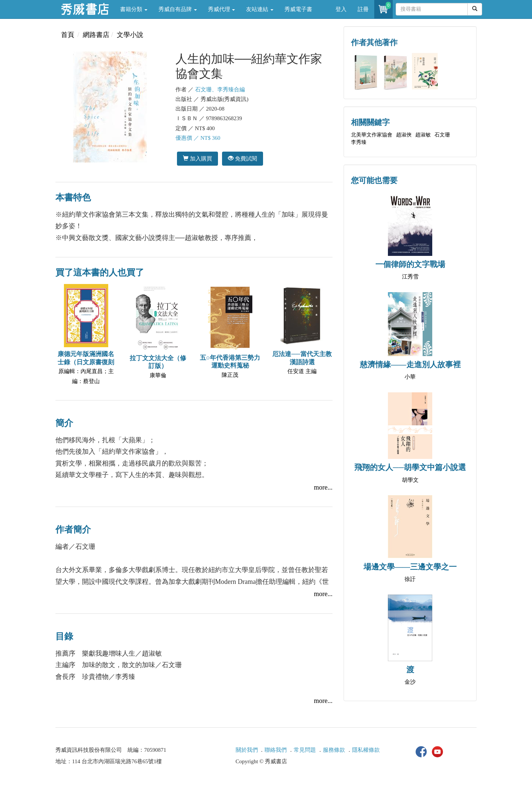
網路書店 (96, 35)
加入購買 (197, 158)
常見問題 (305, 750)
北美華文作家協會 (372, 135)
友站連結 (260, 9)
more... (323, 487)
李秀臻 (359, 142)
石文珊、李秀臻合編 (220, 89)
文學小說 (130, 35)
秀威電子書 (298, 9)
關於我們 (247, 750)
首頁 (68, 35)
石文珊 (442, 135)
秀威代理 (222, 9)
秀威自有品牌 (178, 9)
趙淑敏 (423, 135)
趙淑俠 (404, 135)
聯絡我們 (276, 750)
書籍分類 (134, 9)
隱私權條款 (366, 750)
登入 (341, 9)
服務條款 (334, 750)
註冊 (363, 9)
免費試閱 (243, 158)
